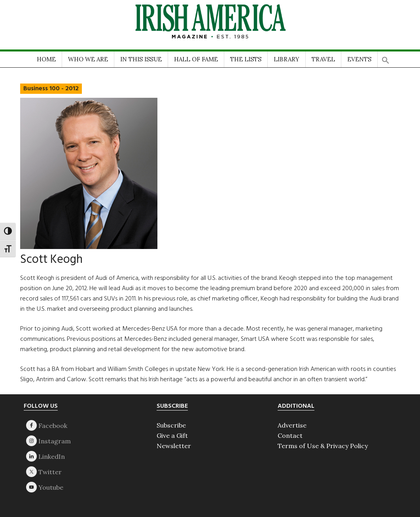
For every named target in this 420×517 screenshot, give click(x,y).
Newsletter (174, 446)
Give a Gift (172, 435)
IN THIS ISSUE (141, 59)
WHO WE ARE (88, 59)
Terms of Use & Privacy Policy (323, 446)
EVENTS (359, 59)
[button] (386, 58)
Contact (290, 435)
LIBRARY (287, 59)
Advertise (292, 425)
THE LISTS (246, 59)
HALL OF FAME (196, 59)
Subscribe (171, 425)
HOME (46, 59)
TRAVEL (323, 59)
